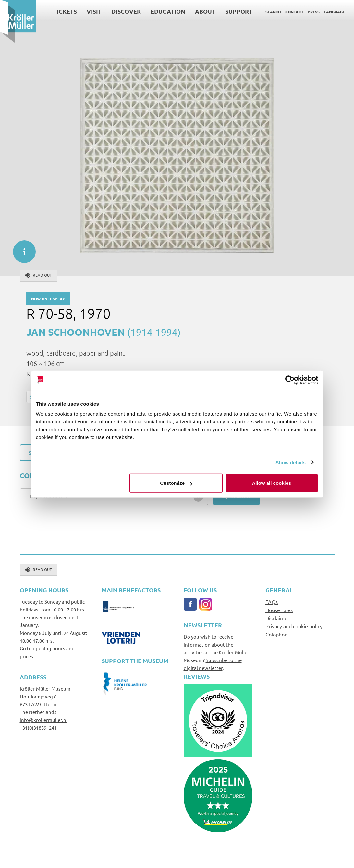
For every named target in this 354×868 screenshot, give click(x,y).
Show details (291, 462)
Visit (94, 11)
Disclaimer (277, 618)
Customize (176, 483)
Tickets (65, 11)
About (205, 11)
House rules (279, 610)
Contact (294, 12)
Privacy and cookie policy (294, 626)
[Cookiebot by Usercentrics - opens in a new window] (290, 380)
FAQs (272, 602)
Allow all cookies (272, 483)
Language (334, 12)
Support (239, 11)
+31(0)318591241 (38, 728)
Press (314, 12)
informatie (21, 248)
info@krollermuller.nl (44, 720)
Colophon (276, 634)
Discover (126, 11)
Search (273, 12)
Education (168, 11)
